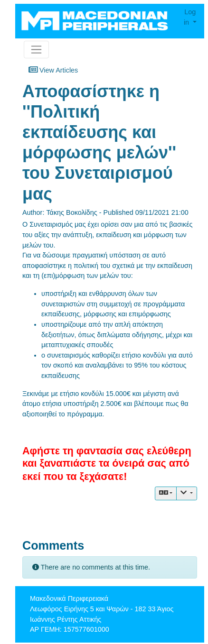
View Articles (53, 70)
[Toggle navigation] (36, 50)
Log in (190, 17)
